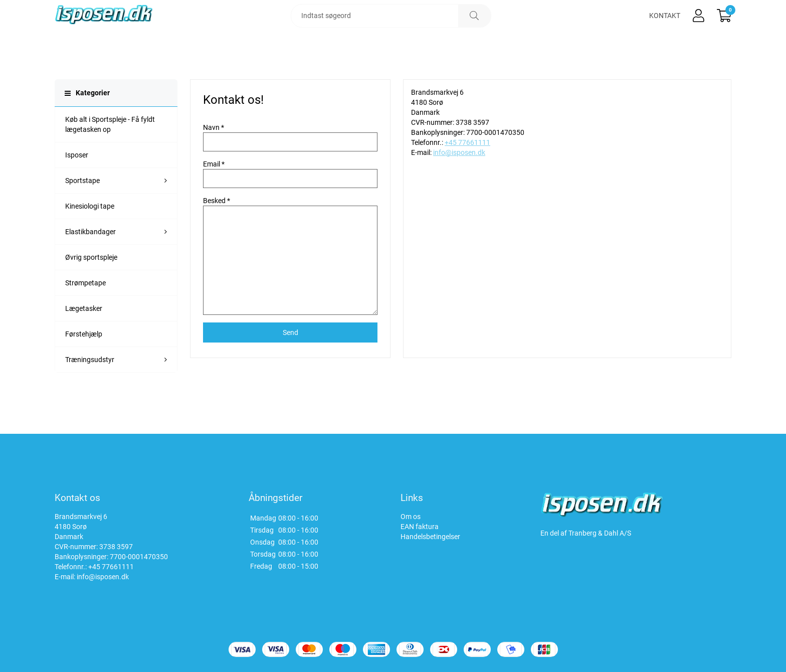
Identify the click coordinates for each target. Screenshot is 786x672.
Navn (211, 156)
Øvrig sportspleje (91, 286)
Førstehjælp (84, 363)
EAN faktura (420, 527)
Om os (411, 517)
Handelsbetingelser (430, 537)
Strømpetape (85, 311)
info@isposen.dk (459, 181)
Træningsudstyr (90, 388)
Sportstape (82, 209)
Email (212, 193)
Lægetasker (84, 337)
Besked (214, 229)
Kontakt (665, 30)
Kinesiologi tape (90, 235)
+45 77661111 (467, 171)
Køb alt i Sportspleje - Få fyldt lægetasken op (110, 153)
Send (290, 361)
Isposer (77, 184)
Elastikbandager (90, 260)
